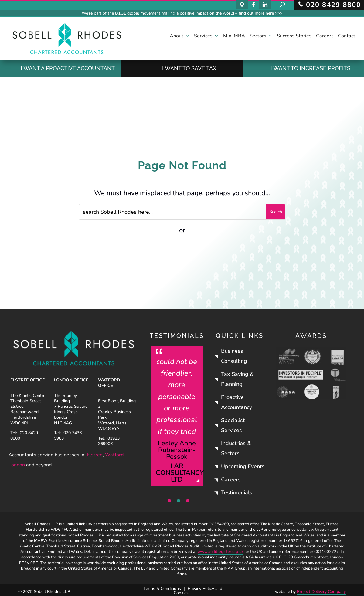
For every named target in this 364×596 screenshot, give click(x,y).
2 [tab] (179, 501)
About (177, 36)
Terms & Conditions (162, 589)
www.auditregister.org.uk (221, 552)
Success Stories (294, 36)
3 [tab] (188, 501)
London (17, 465)
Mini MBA (234, 36)
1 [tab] (169, 501)
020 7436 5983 (68, 436)
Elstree (95, 455)
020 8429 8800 (24, 436)
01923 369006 (109, 441)
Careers (325, 36)
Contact (347, 36)
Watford (114, 455)
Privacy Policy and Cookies (198, 591)
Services (203, 36)
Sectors (258, 36)
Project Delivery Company (321, 592)
